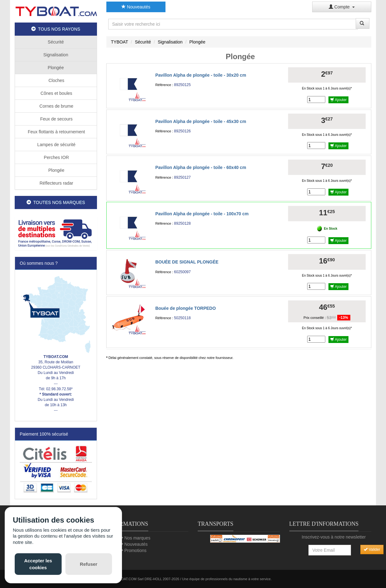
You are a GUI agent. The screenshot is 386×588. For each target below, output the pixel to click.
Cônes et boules (56, 93)
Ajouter (339, 100)
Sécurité (56, 42)
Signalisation (56, 55)
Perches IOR (56, 157)
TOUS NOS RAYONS (56, 29)
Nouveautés (136, 7)
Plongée (56, 68)
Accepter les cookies (38, 564)
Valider (372, 550)
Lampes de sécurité (56, 145)
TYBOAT (120, 42)
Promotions (135, 550)
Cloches (56, 80)
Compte (342, 7)
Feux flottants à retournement (56, 132)
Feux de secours (56, 119)
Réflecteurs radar (56, 183)
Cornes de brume (56, 106)
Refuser (89, 564)
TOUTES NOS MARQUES (56, 202)
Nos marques (137, 538)
